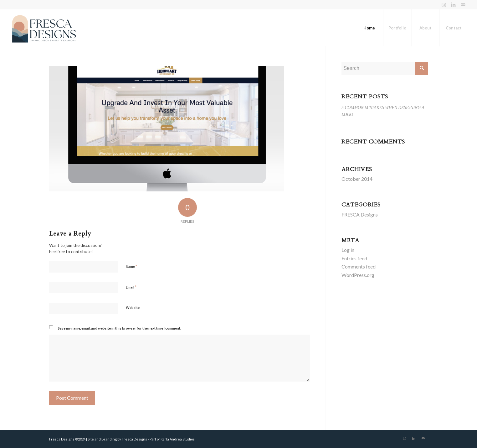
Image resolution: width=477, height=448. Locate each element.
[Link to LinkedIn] (453, 5)
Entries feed (354, 258)
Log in (348, 250)
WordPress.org (358, 275)
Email (131, 287)
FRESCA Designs (360, 214)
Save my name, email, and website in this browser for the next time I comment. (119, 328)
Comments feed (359, 266)
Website (133, 307)
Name (131, 266)
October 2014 (357, 179)
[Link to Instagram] (444, 5)
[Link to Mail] (463, 5)
